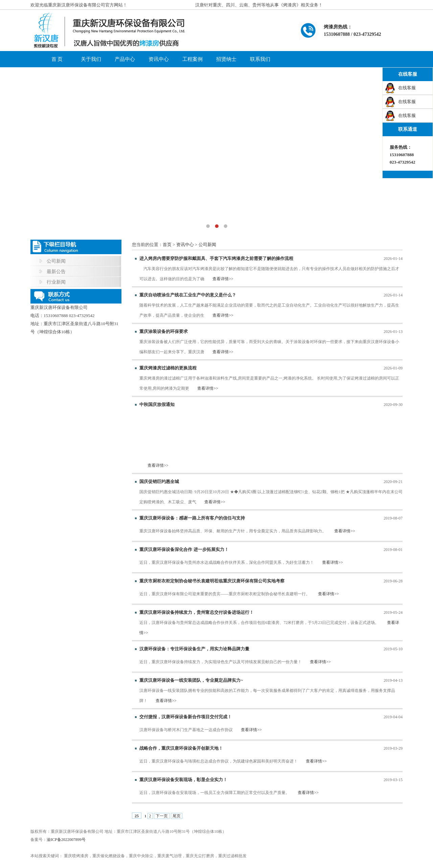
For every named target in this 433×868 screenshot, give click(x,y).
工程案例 (192, 59)
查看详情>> (223, 279)
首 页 (57, 59)
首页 (167, 245)
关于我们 (91, 59)
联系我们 (260, 59)
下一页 (162, 816)
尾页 (177, 816)
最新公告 (56, 272)
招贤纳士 (226, 59)
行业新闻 (56, 282)
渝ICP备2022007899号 (66, 840)
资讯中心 (159, 59)
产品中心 (125, 59)
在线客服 (407, 88)
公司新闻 (56, 261)
